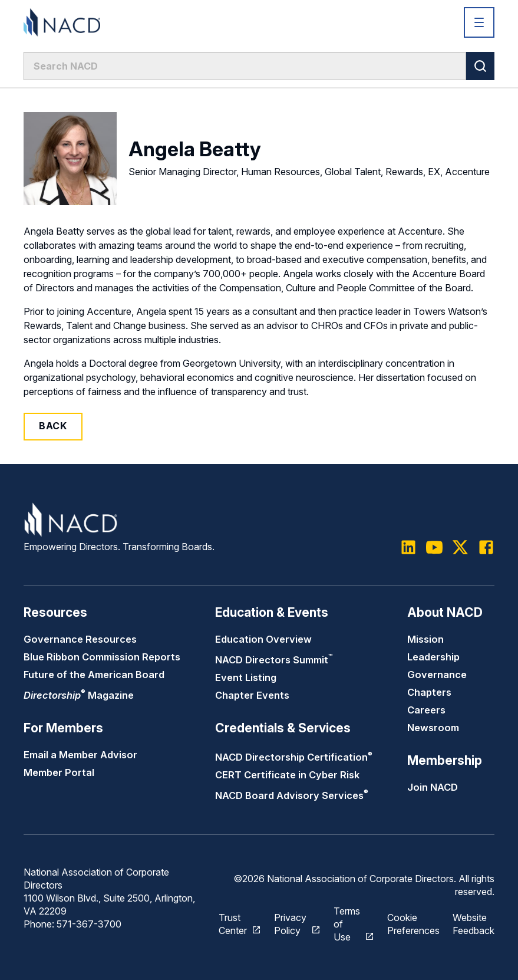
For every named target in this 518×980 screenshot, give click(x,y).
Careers (426, 710)
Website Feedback (474, 924)
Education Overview (263, 639)
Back (53, 426)
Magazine (79, 695)
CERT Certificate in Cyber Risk (287, 775)
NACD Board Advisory (292, 795)
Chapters (429, 692)
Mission (425, 639)
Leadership (433, 657)
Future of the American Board (94, 675)
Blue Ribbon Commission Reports (102, 657)
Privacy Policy (290, 924)
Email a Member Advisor (80, 755)
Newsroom (433, 728)
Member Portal (59, 772)
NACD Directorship (294, 757)
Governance (437, 675)
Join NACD (433, 787)
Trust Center (233, 924)
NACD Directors (274, 660)
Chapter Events (252, 695)
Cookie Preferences (413, 924)
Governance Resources (80, 639)
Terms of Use (347, 924)
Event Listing (246, 678)
